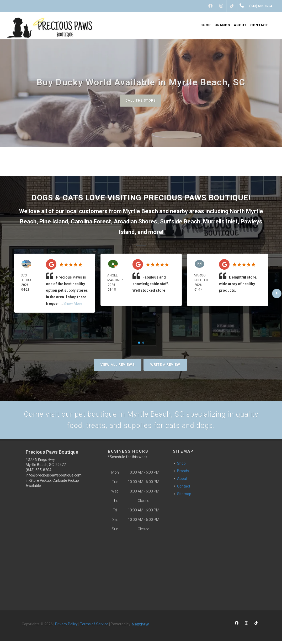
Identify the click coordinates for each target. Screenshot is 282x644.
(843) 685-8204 (39, 473)
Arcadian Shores (135, 222)
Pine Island (54, 222)
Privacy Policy (66, 627)
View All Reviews (118, 365)
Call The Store (140, 100)
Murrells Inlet (220, 222)
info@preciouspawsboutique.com (54, 478)
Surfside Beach (180, 222)
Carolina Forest (91, 222)
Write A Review (165, 365)
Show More (73, 304)
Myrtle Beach (140, 211)
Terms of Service (94, 627)
